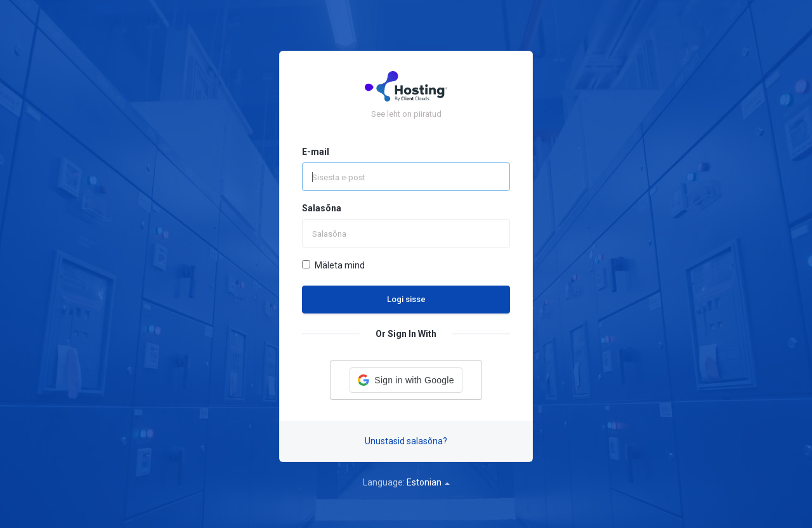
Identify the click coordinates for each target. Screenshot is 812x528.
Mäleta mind (333, 265)
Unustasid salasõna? (406, 441)
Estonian (428, 482)
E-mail (316, 152)
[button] (406, 380)
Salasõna (322, 208)
